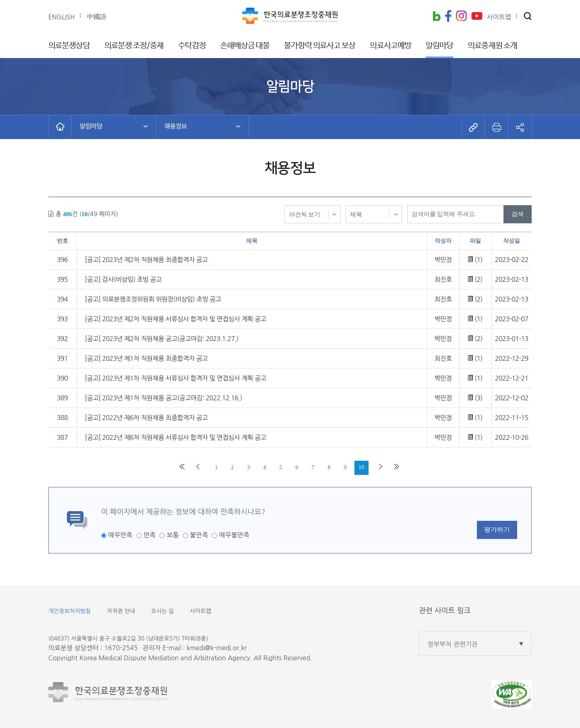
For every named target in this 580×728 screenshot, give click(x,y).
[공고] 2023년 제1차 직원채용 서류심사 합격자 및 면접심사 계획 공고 (176, 378)
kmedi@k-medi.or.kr (216, 648)
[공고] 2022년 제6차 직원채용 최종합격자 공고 (146, 418)
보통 (173, 535)
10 (361, 467)
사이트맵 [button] (499, 17)
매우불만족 (234, 535)
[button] (528, 17)
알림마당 (439, 46)
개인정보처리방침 (69, 611)
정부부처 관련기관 (453, 644)
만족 (149, 535)
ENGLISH (62, 17)
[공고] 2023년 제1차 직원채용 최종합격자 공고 (146, 358)
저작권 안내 (121, 611)
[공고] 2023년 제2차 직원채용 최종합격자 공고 (146, 260)
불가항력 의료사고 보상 (320, 46)
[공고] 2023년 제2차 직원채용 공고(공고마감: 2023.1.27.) (162, 339)
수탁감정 (192, 46)
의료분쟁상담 (69, 46)
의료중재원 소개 (492, 46)
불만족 (199, 535)
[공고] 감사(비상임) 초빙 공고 (123, 279)
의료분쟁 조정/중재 (134, 46)
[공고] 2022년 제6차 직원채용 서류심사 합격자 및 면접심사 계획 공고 (176, 437)
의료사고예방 (390, 46)
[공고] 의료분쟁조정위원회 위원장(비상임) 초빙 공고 (153, 299)
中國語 (97, 17)
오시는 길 (163, 611)
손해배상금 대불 (245, 46)
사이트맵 (201, 611)
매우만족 (120, 535)
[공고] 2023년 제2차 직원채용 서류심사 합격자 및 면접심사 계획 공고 (176, 319)
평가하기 (497, 529)
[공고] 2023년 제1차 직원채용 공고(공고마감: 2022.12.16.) (164, 398)
